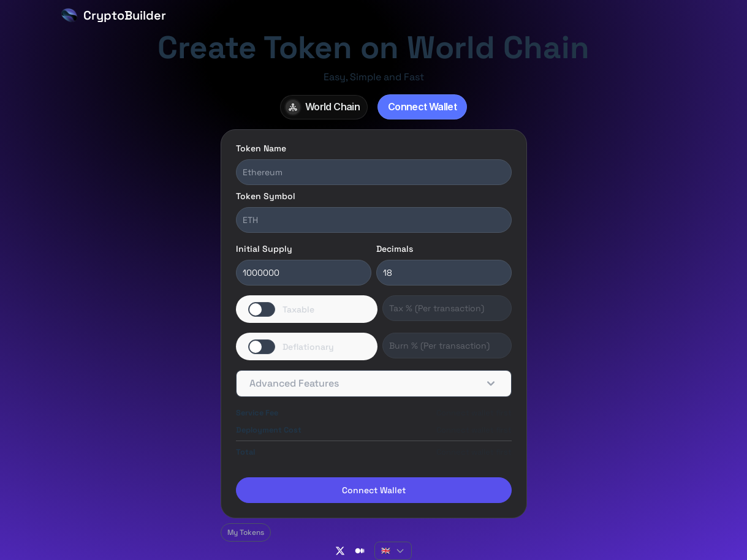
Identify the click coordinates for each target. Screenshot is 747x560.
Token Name (261, 148)
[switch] (307, 309)
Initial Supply (264, 249)
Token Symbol (266, 196)
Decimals (395, 249)
